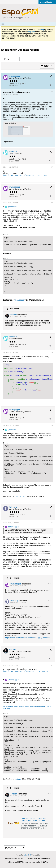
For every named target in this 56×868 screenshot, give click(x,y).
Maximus (13, 207)
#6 (52, 523)
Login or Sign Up (47, 2)
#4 (52, 353)
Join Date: (13, 84)
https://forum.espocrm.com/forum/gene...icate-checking (25, 175)
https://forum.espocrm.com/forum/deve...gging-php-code (28, 638)
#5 (52, 426)
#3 (52, 203)
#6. (49, 584)
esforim (18, 779)
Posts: (12, 86)
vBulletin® (28, 855)
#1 (52, 92)
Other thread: (9, 706)
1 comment (15, 309)
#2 (52, 167)
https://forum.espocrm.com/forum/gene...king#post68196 (26, 671)
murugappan (20, 300)
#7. (49, 794)
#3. (49, 314)
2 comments (15, 578)
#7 (52, 665)
